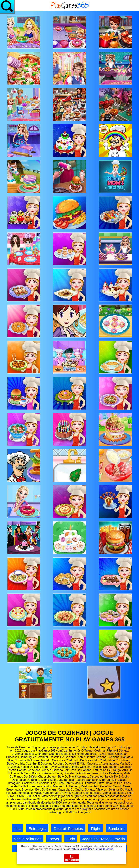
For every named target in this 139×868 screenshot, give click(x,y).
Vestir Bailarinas (28, 839)
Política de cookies (104, 849)
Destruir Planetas (68, 829)
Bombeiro (116, 829)
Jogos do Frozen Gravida (104, 839)
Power (54, 839)
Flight (95, 829)
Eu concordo (72, 858)
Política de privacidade (82, 849)
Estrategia (37, 829)
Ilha (18, 829)
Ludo (71, 839)
